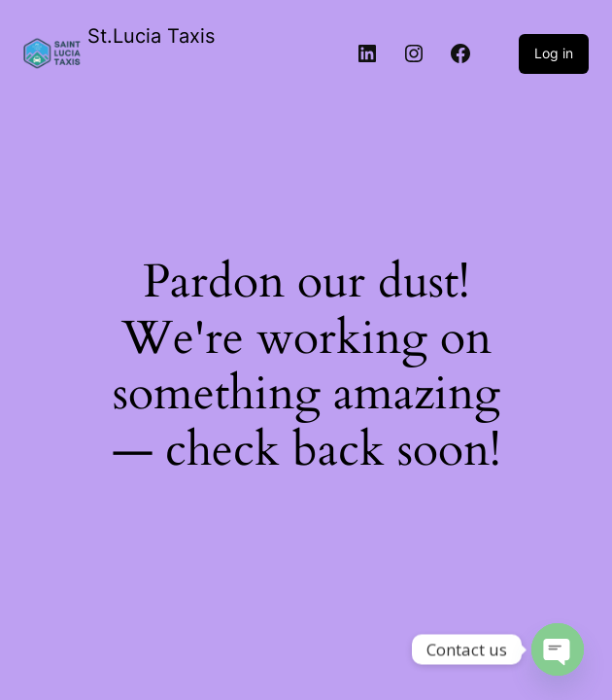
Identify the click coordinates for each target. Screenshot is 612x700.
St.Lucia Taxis (151, 36)
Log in (554, 53)
